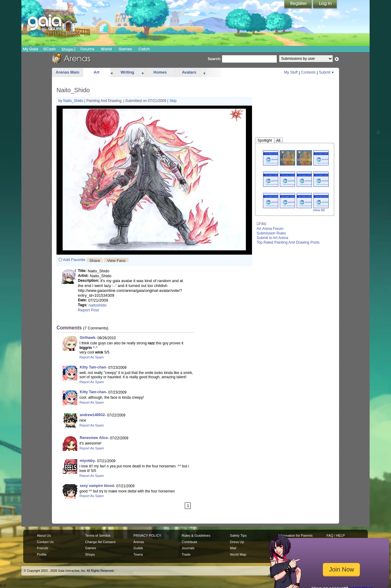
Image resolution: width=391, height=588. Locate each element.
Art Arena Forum (270, 229)
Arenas (139, 542)
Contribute (190, 542)
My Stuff (291, 72)
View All (319, 210)
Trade (186, 554)
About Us (44, 535)
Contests (308, 72)
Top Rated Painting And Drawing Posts (288, 242)
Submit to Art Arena (272, 238)
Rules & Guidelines (196, 535)
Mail (233, 548)
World (106, 49)
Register (298, 5)
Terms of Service (98, 535)
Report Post (88, 310)
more (112, 73)
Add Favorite (74, 260)
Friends (43, 548)
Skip (173, 101)
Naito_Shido (74, 101)
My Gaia (30, 49)
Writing (128, 72)
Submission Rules (271, 233)
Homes (160, 72)
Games (125, 49)
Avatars (189, 72)
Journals (188, 548)
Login (325, 5)
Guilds (138, 548)
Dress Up (237, 542)
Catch (144, 49)
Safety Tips (238, 535)
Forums (87, 49)
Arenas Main (67, 72)
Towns (138, 554)
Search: (214, 59)
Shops (69, 49)
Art (97, 72)
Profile (42, 554)
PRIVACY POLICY (147, 535)
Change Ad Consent (100, 542)
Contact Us (45, 542)
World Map (238, 554)
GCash (50, 49)
